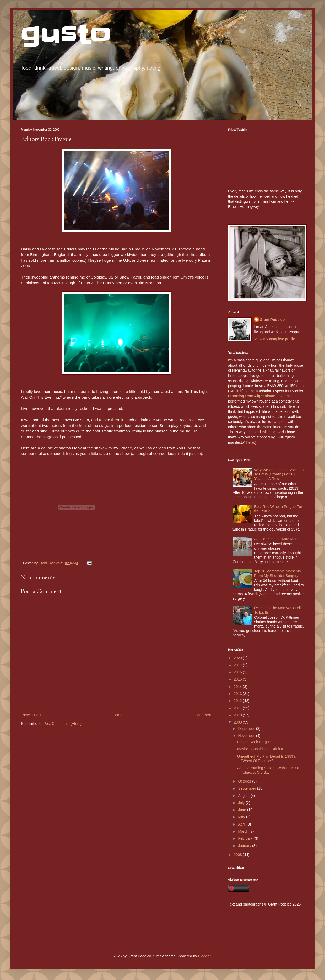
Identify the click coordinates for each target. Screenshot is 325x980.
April (242, 824)
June (242, 810)
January (245, 846)
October (245, 781)
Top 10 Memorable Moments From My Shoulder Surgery (277, 573)
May (242, 817)
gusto (66, 35)
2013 (238, 694)
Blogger (204, 956)
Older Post (202, 715)
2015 (238, 679)
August (244, 796)
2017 (238, 665)
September (247, 788)
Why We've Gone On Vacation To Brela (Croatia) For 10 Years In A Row (279, 474)
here (250, 442)
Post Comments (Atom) (63, 724)
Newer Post (32, 715)
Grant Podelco (272, 320)
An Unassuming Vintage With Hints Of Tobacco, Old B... (268, 770)
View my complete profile (275, 339)
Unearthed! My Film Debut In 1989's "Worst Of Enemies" (267, 759)
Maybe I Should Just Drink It (260, 749)
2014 (238, 687)
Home (117, 715)
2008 (238, 855)
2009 (238, 722)
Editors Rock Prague (254, 742)
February (246, 838)
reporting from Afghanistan (252, 396)
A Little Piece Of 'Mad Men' (276, 539)
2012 (238, 701)
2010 (238, 715)
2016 (238, 672)
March (244, 831)
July (242, 803)
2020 (238, 658)
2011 (238, 708)
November (247, 736)
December (247, 729)
